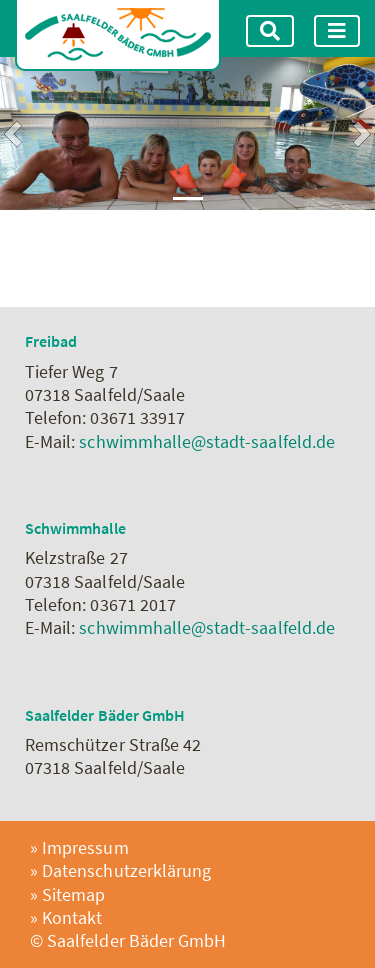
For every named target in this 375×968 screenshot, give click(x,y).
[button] (13, 133)
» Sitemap (67, 894)
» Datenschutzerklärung (120, 870)
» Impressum (79, 847)
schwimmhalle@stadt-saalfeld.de (207, 441)
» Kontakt (66, 917)
